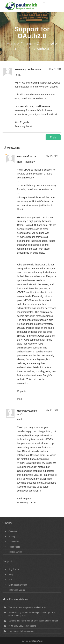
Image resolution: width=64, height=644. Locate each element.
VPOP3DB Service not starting (22, 626)
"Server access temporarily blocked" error (27, 607)
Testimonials (14, 547)
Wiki (10, 580)
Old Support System (18, 585)
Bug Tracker (14, 569)
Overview (13, 531)
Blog (11, 575)
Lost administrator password (21, 631)
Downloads (14, 542)
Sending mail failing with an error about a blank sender (33, 621)
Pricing (12, 537)
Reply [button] (53, 137)
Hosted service (15, 552)
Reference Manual (17, 590)
